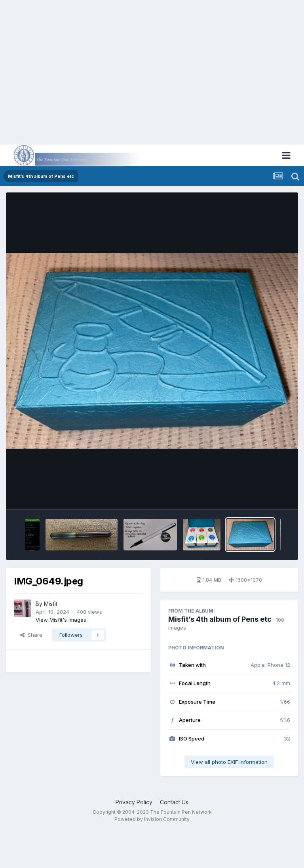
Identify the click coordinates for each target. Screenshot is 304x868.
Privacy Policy (134, 802)
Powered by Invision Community (152, 819)
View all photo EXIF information (229, 762)
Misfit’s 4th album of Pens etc (220, 619)
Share (31, 635)
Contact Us (174, 802)
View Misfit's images (61, 620)
